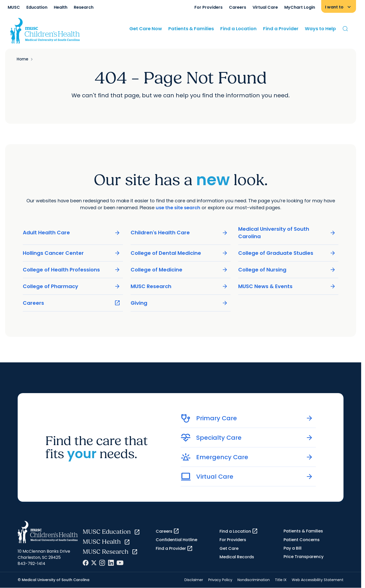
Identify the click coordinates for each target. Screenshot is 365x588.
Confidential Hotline (176, 540)
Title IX (281, 580)
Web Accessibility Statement (318, 580)
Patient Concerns (302, 540)
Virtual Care (265, 7)
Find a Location (238, 29)
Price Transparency (304, 557)
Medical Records (237, 557)
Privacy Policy (220, 580)
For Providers (208, 7)
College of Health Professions (72, 270)
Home (22, 59)
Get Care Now (146, 29)
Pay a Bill (293, 548)
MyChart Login (300, 7)
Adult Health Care (72, 233)
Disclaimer (194, 580)
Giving (179, 303)
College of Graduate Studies (287, 253)
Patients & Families (191, 29)
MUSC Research (179, 286)
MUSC (14, 7)
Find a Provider (281, 29)
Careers (238, 7)
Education (37, 7)
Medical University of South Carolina (287, 232)
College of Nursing (287, 270)
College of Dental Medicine (179, 253)
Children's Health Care (179, 233)
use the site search (178, 207)
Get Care (229, 548)
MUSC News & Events (287, 286)
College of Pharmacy (72, 286)
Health (61, 7)
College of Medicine (179, 270)
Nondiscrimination (254, 580)
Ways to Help (320, 29)
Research (84, 7)
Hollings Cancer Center (72, 253)
